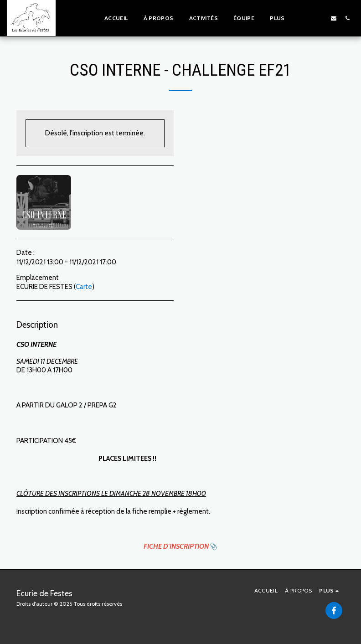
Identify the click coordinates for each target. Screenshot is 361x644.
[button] (306, 18)
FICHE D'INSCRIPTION (176, 546)
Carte (84, 287)
